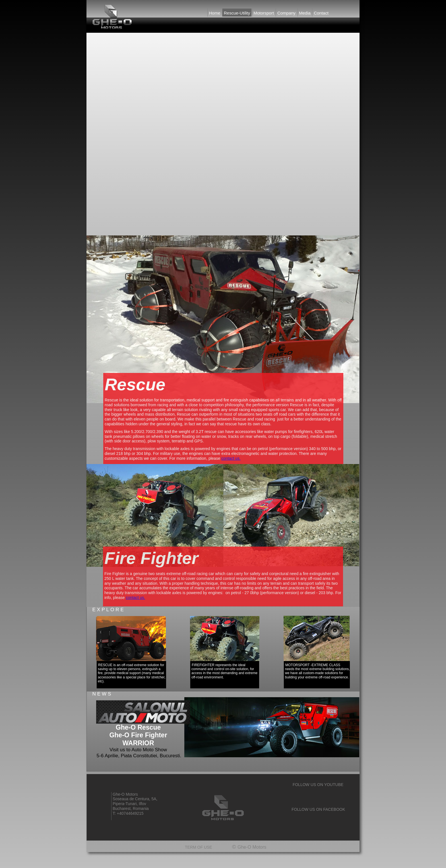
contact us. (231, 458)
